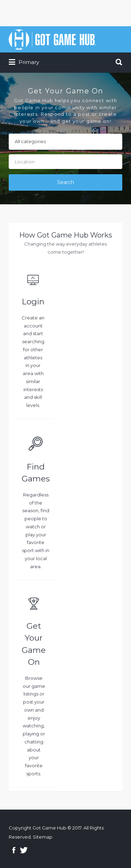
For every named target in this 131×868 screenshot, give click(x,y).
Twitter (24, 850)
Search (66, 182)
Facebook (14, 850)
